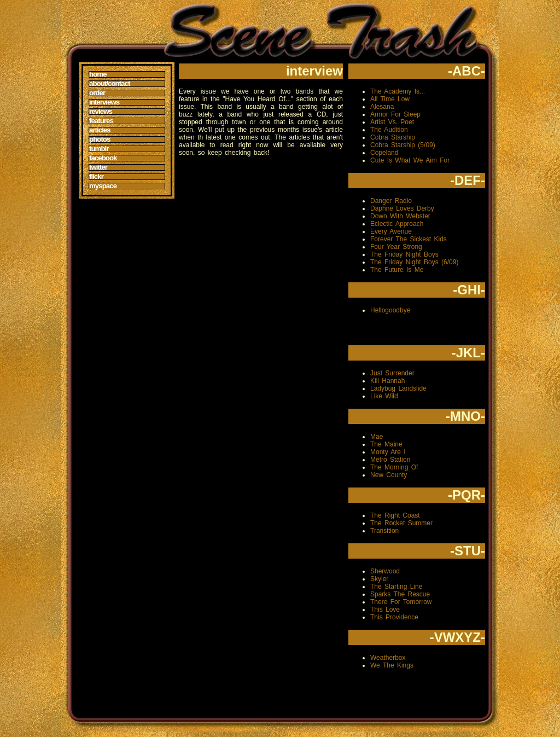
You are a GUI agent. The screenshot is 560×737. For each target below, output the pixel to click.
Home (98, 74)
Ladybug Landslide (398, 388)
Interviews (104, 102)
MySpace (103, 186)
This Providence (394, 617)
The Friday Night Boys (404, 254)
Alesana (382, 107)
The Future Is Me (397, 270)
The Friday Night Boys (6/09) (414, 262)
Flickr (96, 177)
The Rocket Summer (401, 523)
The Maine (386, 444)
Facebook (103, 158)
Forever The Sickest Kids (409, 239)
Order (97, 93)
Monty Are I (388, 452)
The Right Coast (395, 515)
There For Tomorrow (401, 602)
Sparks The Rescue (400, 594)
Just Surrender (392, 373)
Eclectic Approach (397, 224)
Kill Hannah (387, 381)
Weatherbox (388, 658)
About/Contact (109, 84)
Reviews (101, 112)
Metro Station (390, 460)
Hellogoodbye (390, 310)
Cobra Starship (393, 137)
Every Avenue (391, 231)
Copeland (384, 153)
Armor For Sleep (395, 114)
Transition (384, 531)
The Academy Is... (398, 91)
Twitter (98, 167)
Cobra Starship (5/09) (403, 145)
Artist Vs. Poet (392, 122)
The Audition (389, 130)
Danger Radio (391, 201)
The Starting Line (396, 587)
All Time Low (390, 99)
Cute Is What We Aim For (410, 160)
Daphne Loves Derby (402, 208)
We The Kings (392, 665)
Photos (100, 140)
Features (101, 121)
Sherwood (385, 571)
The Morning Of (394, 467)
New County (389, 475)
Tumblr (99, 149)
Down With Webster (400, 216)
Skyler (379, 579)
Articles (100, 130)
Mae (377, 437)
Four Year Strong (396, 247)
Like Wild (384, 396)
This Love (385, 610)
